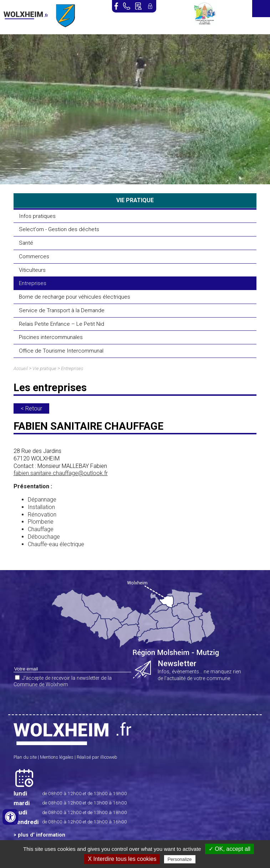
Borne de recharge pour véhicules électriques (75, 297)
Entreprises (33, 283)
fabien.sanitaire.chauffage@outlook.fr (61, 473)
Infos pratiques (37, 216)
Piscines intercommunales (51, 337)
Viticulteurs (32, 270)
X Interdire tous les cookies (122, 859)
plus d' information (42, 835)
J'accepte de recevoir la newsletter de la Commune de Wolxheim (63, 682)
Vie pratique (44, 368)
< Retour (31, 408)
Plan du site (25, 757)
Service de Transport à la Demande (62, 310)
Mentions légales (57, 757)
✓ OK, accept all (230, 849)
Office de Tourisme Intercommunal (61, 351)
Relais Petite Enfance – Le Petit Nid (62, 324)
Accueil (21, 368)
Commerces (34, 256)
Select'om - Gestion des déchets (59, 229)
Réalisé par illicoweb (97, 757)
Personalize (180, 859)
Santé (26, 243)
